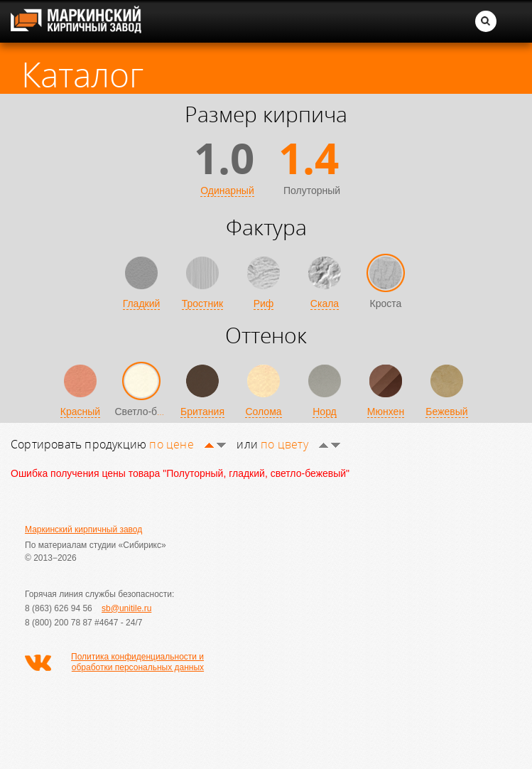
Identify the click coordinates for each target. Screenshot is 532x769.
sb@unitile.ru (126, 608)
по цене (188, 444)
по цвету (300, 444)
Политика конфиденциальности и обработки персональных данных (137, 662)
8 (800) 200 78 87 (59, 623)
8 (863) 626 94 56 (59, 608)
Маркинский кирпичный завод (83, 529)
